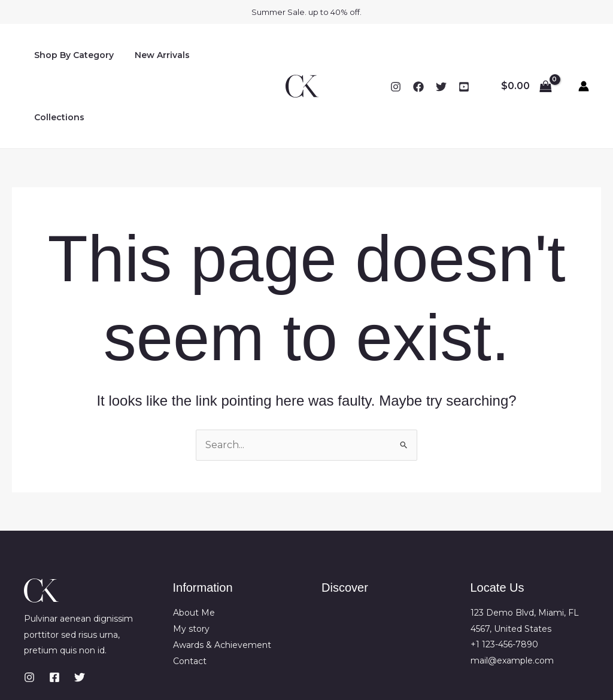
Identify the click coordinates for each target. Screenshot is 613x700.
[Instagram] (396, 56)
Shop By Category (72, 55)
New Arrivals (156, 55)
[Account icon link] (584, 55)
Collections (226, 55)
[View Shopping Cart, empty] (526, 55)
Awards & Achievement (222, 582)
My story (191, 567)
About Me (194, 550)
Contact (190, 598)
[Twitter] (441, 56)
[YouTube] (464, 56)
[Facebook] (418, 56)
